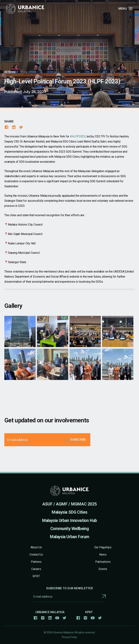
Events (103, 569)
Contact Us (36, 555)
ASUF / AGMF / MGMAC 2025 (70, 504)
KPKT (36, 576)
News (103, 555)
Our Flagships (103, 547)
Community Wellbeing (70, 529)
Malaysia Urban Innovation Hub (69, 521)
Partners (36, 562)
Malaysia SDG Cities (69, 512)
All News (10, 72)
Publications (103, 562)
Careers (36, 569)
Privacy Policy (70, 637)
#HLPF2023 (78, 136)
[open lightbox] (20, 335)
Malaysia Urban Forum (69, 537)
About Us (36, 547)
